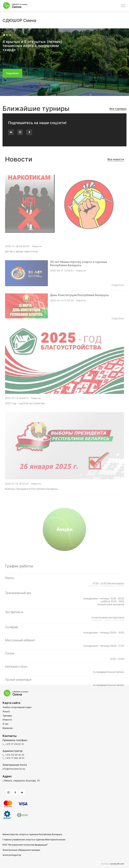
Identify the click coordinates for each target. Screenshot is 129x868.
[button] (3, 62)
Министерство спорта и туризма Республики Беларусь (32, 834)
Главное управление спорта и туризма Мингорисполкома (34, 840)
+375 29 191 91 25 (13, 755)
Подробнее (118, 290)
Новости (7, 720)
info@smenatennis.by (14, 769)
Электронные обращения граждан (21, 850)
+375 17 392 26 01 (13, 758)
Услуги (6, 712)
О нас (5, 724)
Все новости (116, 159)
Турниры (7, 716)
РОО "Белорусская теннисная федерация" (25, 845)
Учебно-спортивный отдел (17, 707)
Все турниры (118, 109)
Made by (113, 864)
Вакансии (8, 728)
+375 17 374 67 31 (13, 744)
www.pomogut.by (12, 855)
